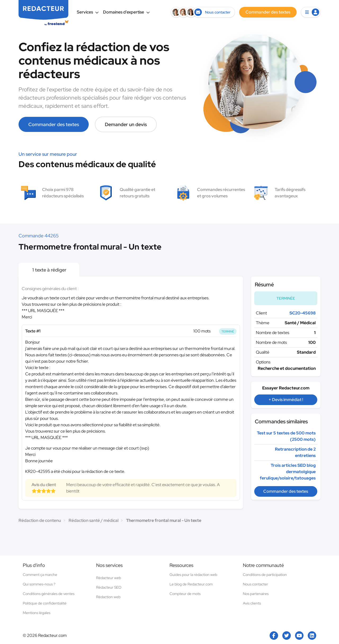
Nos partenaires (256, 594)
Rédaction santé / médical (93, 520)
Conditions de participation (265, 575)
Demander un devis (126, 124)
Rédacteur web (109, 578)
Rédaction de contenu (40, 520)
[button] (311, 12)
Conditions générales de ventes (49, 594)
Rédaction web (108, 597)
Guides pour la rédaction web (193, 575)
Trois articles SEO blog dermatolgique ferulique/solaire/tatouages (288, 472)
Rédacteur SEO (109, 587)
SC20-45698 (303, 313)
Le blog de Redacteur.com (191, 584)
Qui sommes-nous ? (39, 584)
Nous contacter (255, 584)
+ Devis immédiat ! (286, 400)
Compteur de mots (185, 594)
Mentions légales (37, 613)
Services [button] (88, 12)
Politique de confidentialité (45, 603)
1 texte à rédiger (49, 270)
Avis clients (252, 603)
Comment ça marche (40, 575)
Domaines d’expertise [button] (126, 12)
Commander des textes (54, 124)
